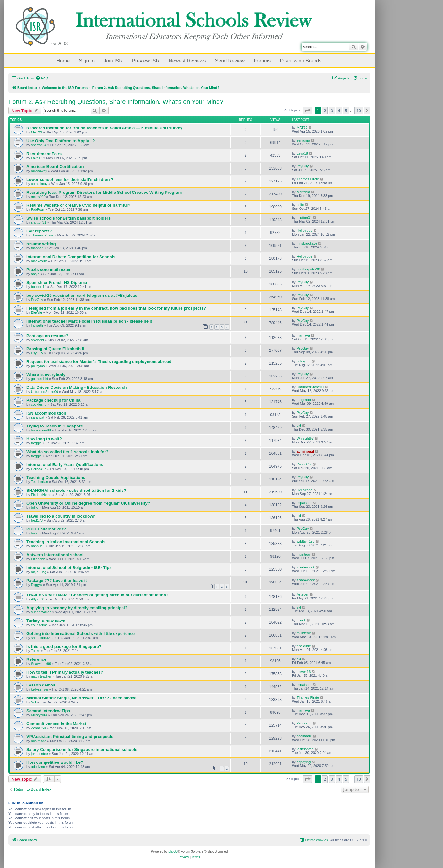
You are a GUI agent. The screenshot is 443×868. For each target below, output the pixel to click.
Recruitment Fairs (44, 154)
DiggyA (37, 585)
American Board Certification (55, 167)
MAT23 (37, 132)
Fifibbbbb (38, 559)
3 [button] (332, 111)
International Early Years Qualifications (65, 465)
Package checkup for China (53, 400)
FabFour (38, 209)
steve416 (304, 672)
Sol (34, 702)
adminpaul (305, 451)
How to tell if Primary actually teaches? (65, 672)
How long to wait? (44, 439)
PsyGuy (303, 166)
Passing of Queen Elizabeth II (55, 349)
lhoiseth (37, 325)
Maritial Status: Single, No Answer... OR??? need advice (81, 698)
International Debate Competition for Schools (71, 257)
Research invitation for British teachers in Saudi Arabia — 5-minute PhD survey (104, 128)
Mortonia (303, 192)
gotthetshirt (40, 379)
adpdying (38, 767)
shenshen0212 (42, 638)
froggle (36, 443)
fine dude (304, 646)
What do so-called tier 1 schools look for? (68, 452)
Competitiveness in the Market (56, 724)
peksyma (38, 366)
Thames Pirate (308, 179)
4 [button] (339, 111)
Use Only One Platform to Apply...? (61, 141)
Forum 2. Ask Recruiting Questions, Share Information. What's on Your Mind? (116, 102)
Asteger (303, 594)
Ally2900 (38, 599)
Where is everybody (46, 374)
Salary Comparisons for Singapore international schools (82, 749)
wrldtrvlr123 (306, 541)
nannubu (38, 546)
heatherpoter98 (308, 269)
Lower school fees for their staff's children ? (70, 179)
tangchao (304, 400)
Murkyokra (39, 715)
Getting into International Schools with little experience (81, 634)
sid (299, 426)
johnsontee (40, 754)
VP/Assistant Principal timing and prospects (70, 737)
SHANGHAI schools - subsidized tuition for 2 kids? (76, 490)
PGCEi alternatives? (46, 529)
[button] (307, 111)
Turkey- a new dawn (46, 621)
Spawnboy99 (41, 664)
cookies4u (39, 404)
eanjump (303, 140)
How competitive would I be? (55, 762)
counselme (39, 625)
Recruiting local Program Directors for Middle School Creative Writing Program (104, 192)
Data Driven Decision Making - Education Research (77, 387)
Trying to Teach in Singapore (55, 426)
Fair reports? (39, 231)
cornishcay (39, 184)
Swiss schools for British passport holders (68, 218)
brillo (35, 507)
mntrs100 (38, 197)
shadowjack (306, 567)
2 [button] (325, 111)
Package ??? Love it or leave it (57, 580)
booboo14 (39, 287)
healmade (39, 741)
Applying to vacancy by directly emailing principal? (77, 608)
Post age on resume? (47, 336)
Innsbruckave (307, 243)
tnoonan (37, 248)
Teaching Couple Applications (56, 477)
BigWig (37, 312)
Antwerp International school (55, 555)
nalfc (300, 205)
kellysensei (40, 689)
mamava (303, 335)
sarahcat (38, 417)
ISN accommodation (46, 413)
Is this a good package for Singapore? (64, 646)
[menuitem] (42, 78)
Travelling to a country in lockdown (61, 516)
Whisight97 (305, 438)
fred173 (37, 520)
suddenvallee (41, 612)
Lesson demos (41, 685)
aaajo (35, 274)
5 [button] (346, 111)
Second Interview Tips (48, 711)
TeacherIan (40, 482)
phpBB (173, 852)
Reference (36, 659)
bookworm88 (41, 430)
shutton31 (39, 222)
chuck (301, 620)
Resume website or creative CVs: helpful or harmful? (78, 205)
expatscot (304, 503)
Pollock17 (39, 469)
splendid (38, 340)
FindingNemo (41, 495)
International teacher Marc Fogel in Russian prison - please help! (90, 321)
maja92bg (39, 572)
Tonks (36, 651)
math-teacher (41, 676)
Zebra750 (38, 728)
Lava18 (37, 158)
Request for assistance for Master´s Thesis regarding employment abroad (99, 362)
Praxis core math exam (49, 270)
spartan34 (39, 145)
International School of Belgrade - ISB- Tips (69, 568)
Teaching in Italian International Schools (66, 542)
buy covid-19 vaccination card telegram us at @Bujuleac (82, 295)
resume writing (41, 244)
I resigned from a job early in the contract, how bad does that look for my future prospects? (116, 308)
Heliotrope (305, 231)
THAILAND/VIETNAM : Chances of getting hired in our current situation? (97, 595)
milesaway (39, 171)
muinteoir (304, 554)
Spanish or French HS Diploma (57, 282)
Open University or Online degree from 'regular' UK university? (88, 503)
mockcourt (39, 261)
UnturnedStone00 (45, 392)
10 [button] (359, 111)
